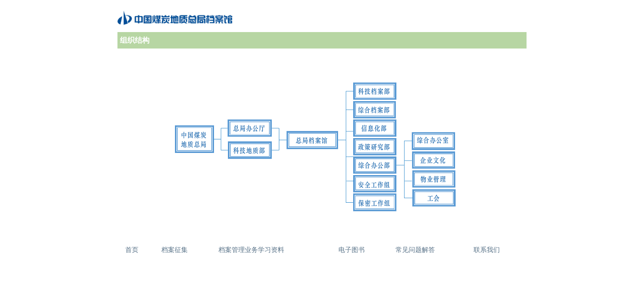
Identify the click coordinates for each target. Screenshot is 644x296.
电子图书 (352, 250)
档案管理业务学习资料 (251, 250)
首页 (132, 250)
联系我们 (487, 250)
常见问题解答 (415, 250)
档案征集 (175, 250)
